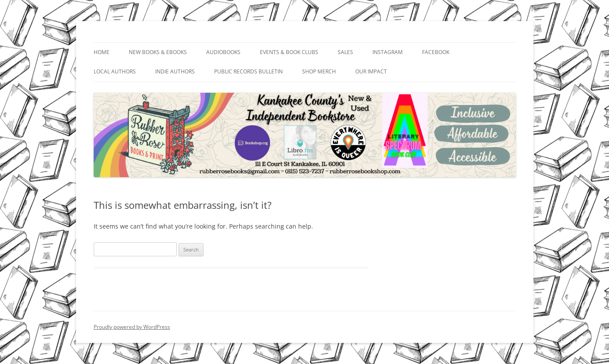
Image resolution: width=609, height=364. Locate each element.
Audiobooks (223, 52)
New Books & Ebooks (158, 52)
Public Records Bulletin (248, 71)
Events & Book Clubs (289, 52)
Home (102, 52)
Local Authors (115, 71)
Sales (345, 52)
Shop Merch (319, 71)
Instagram (388, 52)
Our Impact (371, 71)
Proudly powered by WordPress (132, 327)
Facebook (436, 52)
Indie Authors (175, 71)
